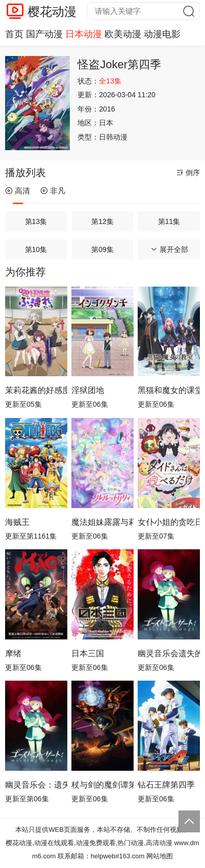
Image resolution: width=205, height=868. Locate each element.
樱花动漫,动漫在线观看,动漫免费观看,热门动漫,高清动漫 (89, 843)
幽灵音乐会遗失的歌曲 (169, 653)
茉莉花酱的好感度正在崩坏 (36, 390)
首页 (14, 34)
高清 (18, 191)
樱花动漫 (52, 11)
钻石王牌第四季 (166, 785)
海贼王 (17, 522)
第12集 (102, 221)
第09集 (102, 249)
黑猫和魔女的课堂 (169, 390)
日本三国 (88, 653)
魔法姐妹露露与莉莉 (102, 522)
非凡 (53, 191)
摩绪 (13, 653)
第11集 (169, 221)
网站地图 (160, 856)
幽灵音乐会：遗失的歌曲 (36, 785)
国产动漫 (44, 34)
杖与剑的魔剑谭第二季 (102, 785)
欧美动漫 (123, 34)
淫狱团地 (88, 390)
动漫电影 (162, 34)
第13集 (36, 221)
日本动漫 (84, 34)
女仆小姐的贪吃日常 (169, 522)
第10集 (36, 249)
